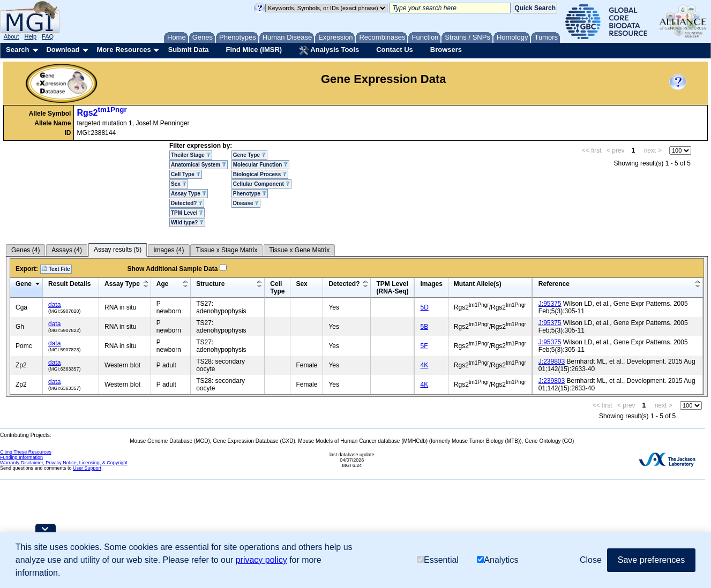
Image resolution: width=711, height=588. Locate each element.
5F (424, 346)
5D (424, 307)
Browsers (446, 50)
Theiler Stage (191, 155)
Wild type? (187, 223)
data (54, 305)
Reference (554, 284)
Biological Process (260, 174)
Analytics (497, 560)
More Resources (124, 50)
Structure (210, 284)
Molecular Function (260, 165)
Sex (179, 184)
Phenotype (250, 194)
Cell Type (186, 174)
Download (63, 50)
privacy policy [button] (261, 560)
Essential (438, 560)
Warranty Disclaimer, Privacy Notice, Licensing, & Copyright (64, 463)
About (12, 36)
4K (424, 365)
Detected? (187, 203)
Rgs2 (102, 113)
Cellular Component (261, 184)
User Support (87, 468)
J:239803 (552, 361)
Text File (56, 269)
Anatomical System (199, 165)
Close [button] (591, 560)
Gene (24, 284)
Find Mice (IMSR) (254, 50)
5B (424, 327)
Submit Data (189, 50)
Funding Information (21, 457)
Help (30, 36)
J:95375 (550, 304)
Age (163, 284)
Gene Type (249, 155)
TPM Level (187, 213)
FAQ (48, 36)
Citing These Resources (26, 452)
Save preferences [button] (651, 560)
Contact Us (395, 50)
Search (17, 50)
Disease (246, 203)
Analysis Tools (329, 50)
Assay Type (189, 194)
